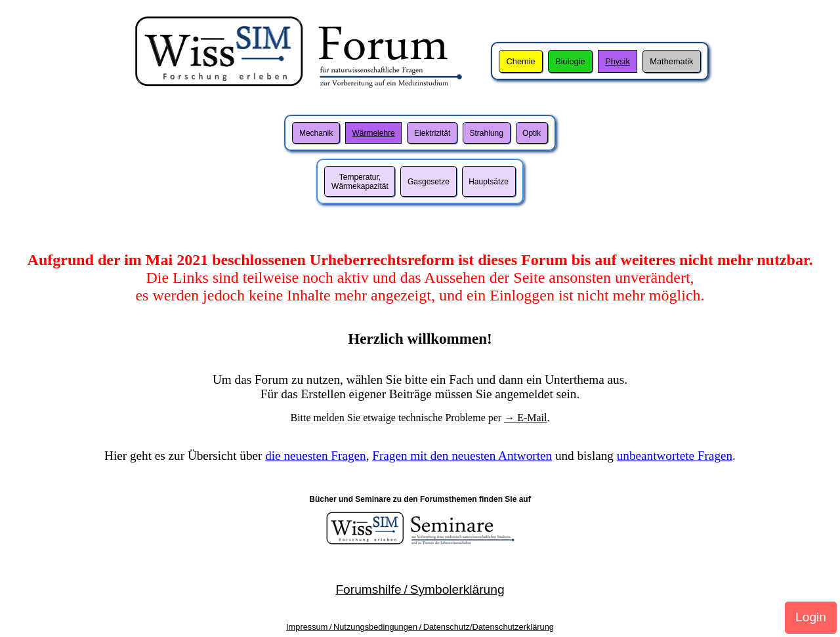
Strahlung (487, 133)
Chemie (521, 61)
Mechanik (316, 133)
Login (811, 617)
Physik (618, 61)
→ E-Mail (525, 418)
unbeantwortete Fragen (675, 456)
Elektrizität (432, 133)
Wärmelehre (373, 133)
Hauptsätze (489, 182)
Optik (532, 133)
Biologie (570, 61)
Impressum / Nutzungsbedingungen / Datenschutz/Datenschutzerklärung (420, 627)
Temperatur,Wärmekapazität (360, 182)
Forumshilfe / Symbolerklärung (420, 589)
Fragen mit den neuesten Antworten (462, 456)
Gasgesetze (429, 182)
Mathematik (671, 61)
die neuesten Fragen (315, 456)
